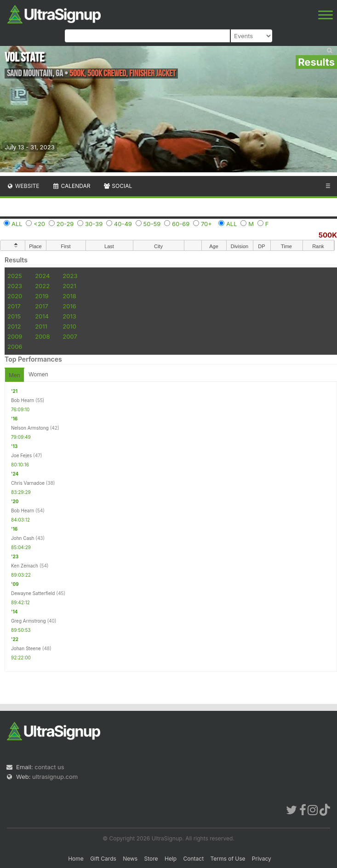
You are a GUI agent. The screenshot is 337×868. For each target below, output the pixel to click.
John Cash (23, 538)
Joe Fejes (21, 455)
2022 (42, 286)
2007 (70, 336)
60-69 (181, 224)
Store (151, 859)
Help (171, 859)
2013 (69, 316)
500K (328, 235)
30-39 (94, 224)
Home (76, 859)
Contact (194, 859)
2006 (15, 346)
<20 (39, 224)
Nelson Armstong (30, 428)
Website (23, 186)
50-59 (152, 224)
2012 (14, 326)
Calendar (71, 186)
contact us (49, 767)
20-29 (65, 224)
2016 (69, 306)
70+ (206, 224)
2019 (42, 296)
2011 (41, 326)
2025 (15, 276)
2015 (14, 316)
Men (14, 375)
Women (38, 374)
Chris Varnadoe (28, 483)
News (130, 859)
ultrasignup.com (55, 777)
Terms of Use (228, 859)
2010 (69, 326)
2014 (42, 316)
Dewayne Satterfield (33, 593)
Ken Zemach (25, 566)
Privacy (262, 859)
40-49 (123, 224)
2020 (15, 296)
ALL (17, 224)
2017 (14, 306)
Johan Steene (26, 648)
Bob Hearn (23, 400)
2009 (15, 336)
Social (117, 186)
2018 (69, 296)
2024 (42, 276)
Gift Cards (103, 859)
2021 (69, 286)
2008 (42, 336)
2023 (70, 276)
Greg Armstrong (29, 621)
